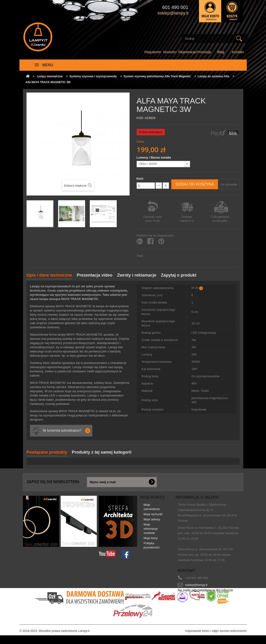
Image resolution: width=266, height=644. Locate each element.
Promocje (204, 52)
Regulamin (153, 52)
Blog (221, 52)
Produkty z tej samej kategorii (102, 452)
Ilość (140, 179)
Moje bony (151, 541)
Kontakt (238, 52)
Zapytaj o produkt (179, 275)
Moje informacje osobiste (151, 531)
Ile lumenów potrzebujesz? (62, 430)
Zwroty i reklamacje (137, 275)
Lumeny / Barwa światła (154, 157)
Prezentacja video (95, 275)
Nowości (170, 52)
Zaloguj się (210, 11)
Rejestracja (187, 52)
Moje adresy (152, 522)
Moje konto (152, 497)
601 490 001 (175, 7)
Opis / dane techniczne (49, 275)
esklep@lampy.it (196, 585)
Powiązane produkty (47, 452)
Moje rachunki (153, 517)
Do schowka (229, 184)
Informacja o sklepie (197, 497)
